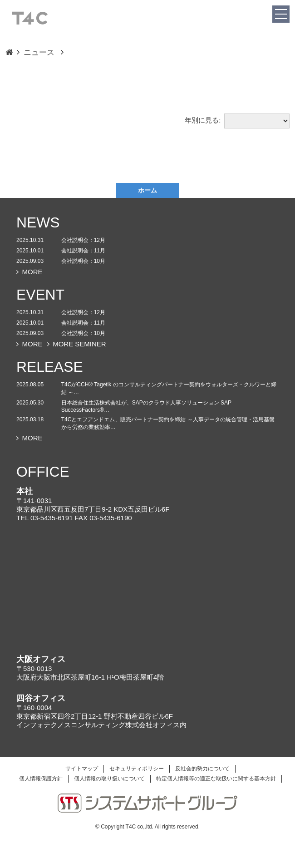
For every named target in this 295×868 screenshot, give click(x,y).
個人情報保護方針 (41, 779)
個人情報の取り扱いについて (109, 779)
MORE (29, 272)
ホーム (147, 190)
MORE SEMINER (77, 344)
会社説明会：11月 (83, 251)
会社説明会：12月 (83, 240)
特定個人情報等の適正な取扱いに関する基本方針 (216, 779)
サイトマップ (82, 769)
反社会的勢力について (202, 769)
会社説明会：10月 (83, 261)
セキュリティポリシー (137, 769)
